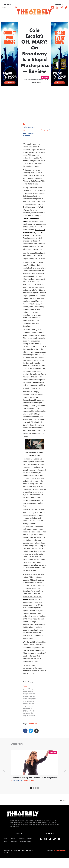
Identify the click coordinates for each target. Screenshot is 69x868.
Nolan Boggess (29, 127)
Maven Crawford (30, 210)
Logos (29, 842)
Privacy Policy (20, 850)
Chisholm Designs (59, 850)
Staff (5, 842)
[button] (66, 18)
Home (5, 839)
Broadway (45, 78)
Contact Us (22, 842)
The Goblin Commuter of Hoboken (32, 218)
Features (29, 839)
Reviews (22, 839)
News (13, 839)
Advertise (14, 842)
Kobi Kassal (18, 780)
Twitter (25, 686)
